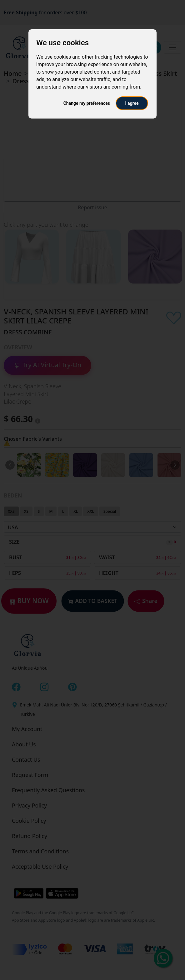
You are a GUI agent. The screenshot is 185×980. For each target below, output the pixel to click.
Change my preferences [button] (87, 103)
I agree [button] (132, 103)
